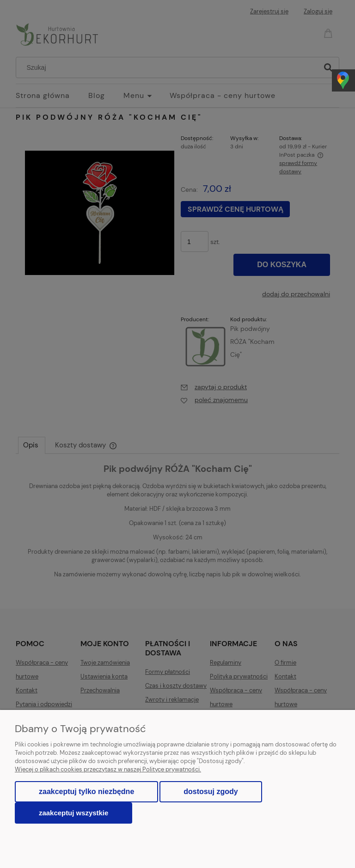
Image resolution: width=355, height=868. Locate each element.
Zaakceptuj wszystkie (73, 813)
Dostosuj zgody (211, 792)
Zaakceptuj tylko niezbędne (86, 792)
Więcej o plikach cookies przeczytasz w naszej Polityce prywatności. (108, 769)
